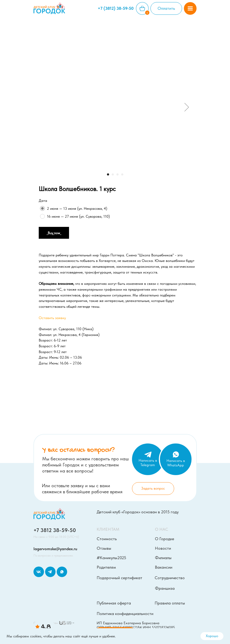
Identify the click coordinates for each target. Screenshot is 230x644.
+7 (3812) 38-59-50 (116, 8)
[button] (190, 8)
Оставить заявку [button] (52, 318)
